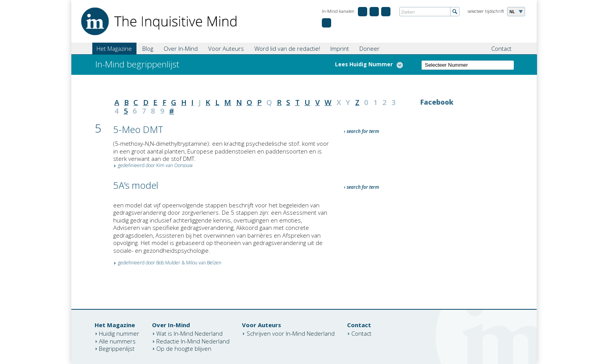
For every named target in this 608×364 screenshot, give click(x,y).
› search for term (362, 131)
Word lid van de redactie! (287, 48)
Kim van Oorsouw (174, 165)
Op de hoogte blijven (184, 348)
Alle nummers (117, 341)
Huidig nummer (119, 333)
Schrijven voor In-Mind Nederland (291, 333)
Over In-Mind (181, 48)
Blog (148, 48)
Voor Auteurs (226, 48)
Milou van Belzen (204, 263)
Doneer (370, 48)
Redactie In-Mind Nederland (193, 341)
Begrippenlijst (117, 348)
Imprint (340, 48)
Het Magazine (114, 48)
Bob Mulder (168, 263)
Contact (501, 48)
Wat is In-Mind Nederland (189, 333)
